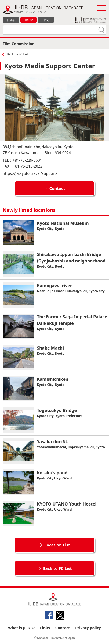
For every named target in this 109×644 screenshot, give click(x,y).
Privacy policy (88, 628)
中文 (46, 20)
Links (45, 628)
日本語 (11, 20)
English (28, 20)
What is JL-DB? (21, 628)
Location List (57, 545)
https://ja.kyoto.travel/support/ (30, 173)
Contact (57, 188)
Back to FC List (18, 54)
